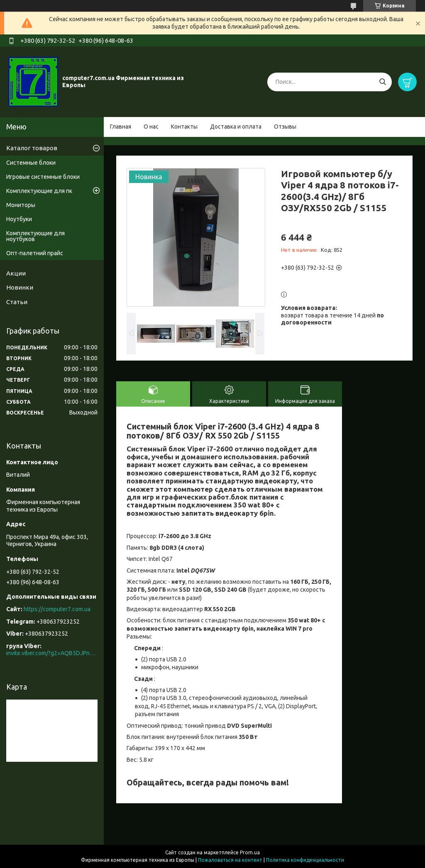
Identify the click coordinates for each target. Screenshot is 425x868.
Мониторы (21, 205)
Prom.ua (250, 852)
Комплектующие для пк (39, 191)
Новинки (20, 287)
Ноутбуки (19, 219)
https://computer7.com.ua (57, 609)
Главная (121, 127)
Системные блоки (31, 163)
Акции (16, 273)
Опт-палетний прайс (35, 253)
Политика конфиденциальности (305, 860)
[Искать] (382, 82)
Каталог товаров (32, 148)
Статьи (17, 302)
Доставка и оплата (236, 127)
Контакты (184, 127)
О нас (151, 127)
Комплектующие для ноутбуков (35, 236)
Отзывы (285, 127)
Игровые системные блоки (43, 177)
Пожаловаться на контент (230, 860)
